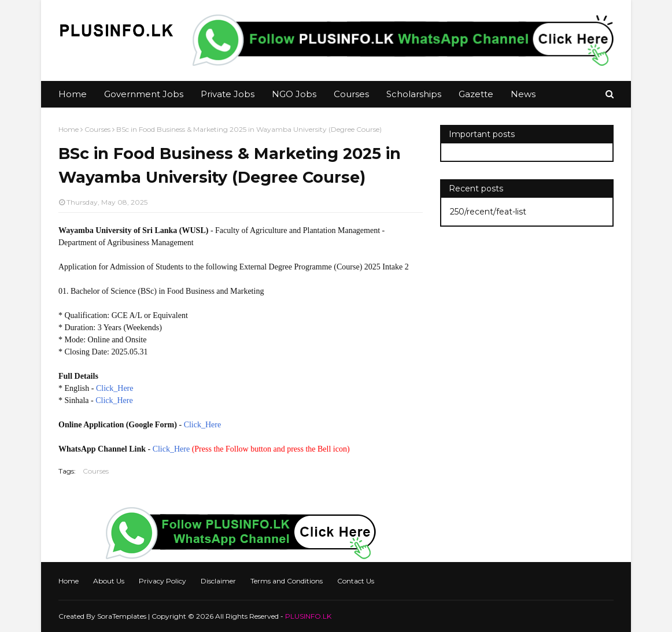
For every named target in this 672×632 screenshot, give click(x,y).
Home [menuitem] (73, 94)
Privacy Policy (163, 581)
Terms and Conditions (287, 581)
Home (69, 129)
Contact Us (356, 581)
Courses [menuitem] (351, 94)
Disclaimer (218, 581)
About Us (109, 581)
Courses (97, 129)
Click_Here (115, 388)
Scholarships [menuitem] (414, 94)
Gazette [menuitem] (476, 94)
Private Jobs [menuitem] (228, 94)
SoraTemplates (122, 616)
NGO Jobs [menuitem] (294, 94)
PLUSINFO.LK (308, 616)
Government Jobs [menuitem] (144, 94)
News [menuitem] (523, 94)
